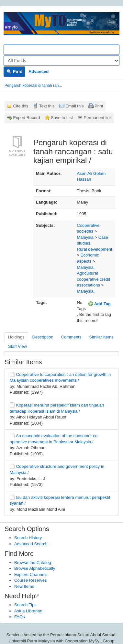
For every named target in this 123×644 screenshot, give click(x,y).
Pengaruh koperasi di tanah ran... (33, 86)
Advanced (39, 71)
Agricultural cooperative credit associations (94, 279)
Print (99, 106)
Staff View (17, 346)
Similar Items (101, 337)
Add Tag (99, 304)
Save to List (62, 118)
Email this (74, 106)
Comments (71, 337)
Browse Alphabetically (35, 568)
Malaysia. (86, 267)
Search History (28, 538)
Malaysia (85, 237)
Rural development (95, 249)
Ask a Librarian (28, 611)
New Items (24, 586)
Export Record (27, 118)
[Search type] (61, 61)
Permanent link (98, 118)
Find (14, 72)
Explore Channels (31, 574)
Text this (47, 106)
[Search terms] (61, 50)
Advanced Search (31, 544)
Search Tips (25, 605)
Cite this (21, 106)
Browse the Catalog (33, 563)
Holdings (16, 337)
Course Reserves (30, 580)
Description (43, 337)
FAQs (20, 617)
